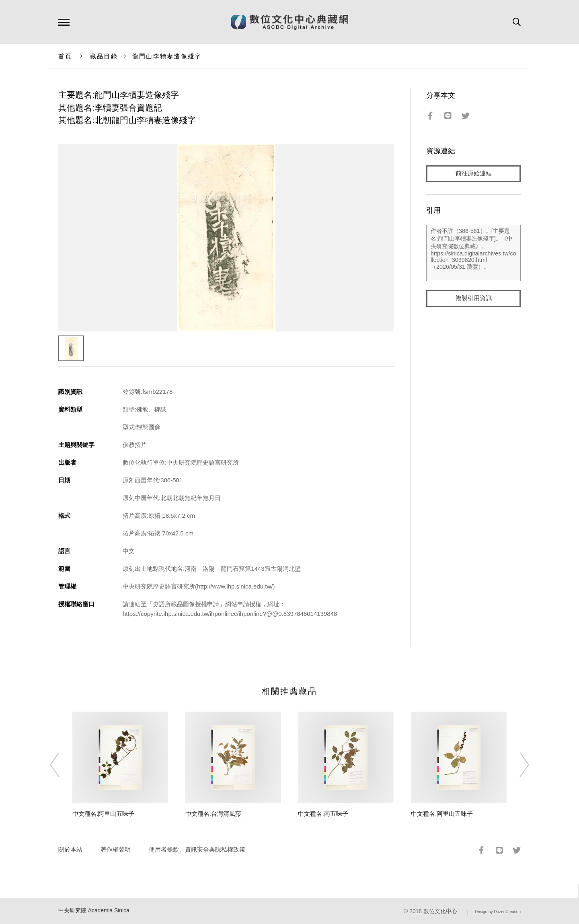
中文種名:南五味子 (323, 814)
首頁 (65, 56)
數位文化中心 (440, 911)
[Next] (517, 765)
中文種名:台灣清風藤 (213, 814)
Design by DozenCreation (498, 912)
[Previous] (62, 765)
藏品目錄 (104, 56)
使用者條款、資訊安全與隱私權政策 (197, 849)
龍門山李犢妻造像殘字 (167, 56)
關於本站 (70, 849)
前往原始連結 (474, 174)
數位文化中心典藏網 (290, 22)
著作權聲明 (116, 849)
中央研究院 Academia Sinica (94, 911)
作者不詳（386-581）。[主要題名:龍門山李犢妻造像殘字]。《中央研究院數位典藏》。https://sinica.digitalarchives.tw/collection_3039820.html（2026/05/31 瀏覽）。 (473, 253)
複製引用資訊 (474, 298)
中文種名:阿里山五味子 (103, 814)
